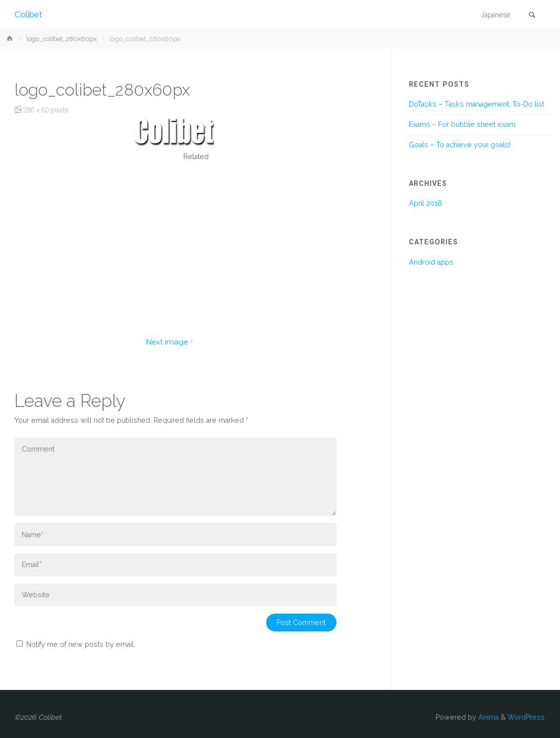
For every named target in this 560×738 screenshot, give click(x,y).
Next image (171, 342)
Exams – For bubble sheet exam (462, 124)
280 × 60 (37, 110)
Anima (487, 717)
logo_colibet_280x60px (61, 39)
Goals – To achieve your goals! (460, 145)
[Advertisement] (196, 240)
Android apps (431, 262)
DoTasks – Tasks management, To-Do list (476, 104)
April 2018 (425, 203)
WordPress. (527, 717)
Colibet (28, 14)
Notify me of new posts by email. (81, 644)
